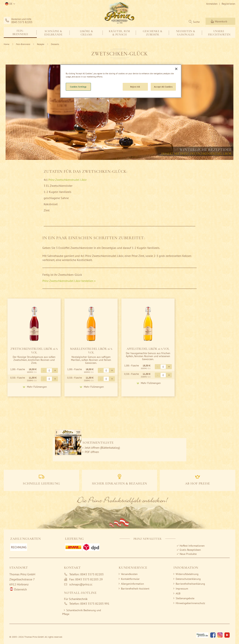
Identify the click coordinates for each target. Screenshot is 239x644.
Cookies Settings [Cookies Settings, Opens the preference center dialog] (78, 87)
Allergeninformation (132, 584)
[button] (9, 4)
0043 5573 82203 (22, 22)
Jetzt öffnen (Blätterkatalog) (102, 448)
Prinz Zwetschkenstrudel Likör (68, 180)
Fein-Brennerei (23, 44)
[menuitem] (20, 32)
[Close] (176, 69)
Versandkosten (129, 574)
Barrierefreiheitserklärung (190, 584)
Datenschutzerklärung (188, 579)
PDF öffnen (92, 452)
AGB (178, 593)
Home (7, 44)
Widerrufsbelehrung (187, 574)
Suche (196, 22)
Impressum (182, 589)
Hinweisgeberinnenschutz (190, 603)
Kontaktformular (130, 579)
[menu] (119, 32)
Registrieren (228, 4)
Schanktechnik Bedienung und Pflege (82, 612)
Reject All (135, 87)
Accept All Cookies (163, 87)
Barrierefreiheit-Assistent (135, 589)
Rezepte (41, 44)
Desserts (55, 44)
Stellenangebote (185, 598)
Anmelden (212, 4)
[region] (121, 81)
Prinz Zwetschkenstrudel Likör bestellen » (69, 281)
